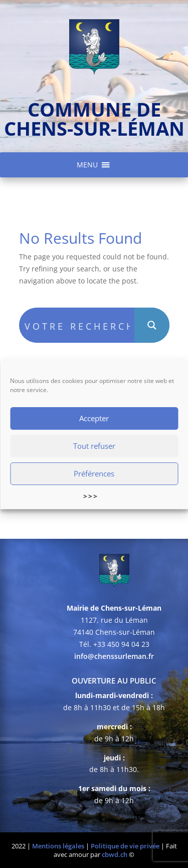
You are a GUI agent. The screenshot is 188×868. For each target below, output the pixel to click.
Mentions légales (58, 846)
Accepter (94, 419)
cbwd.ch (115, 854)
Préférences (94, 474)
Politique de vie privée (125, 846)
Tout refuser (94, 446)
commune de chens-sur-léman (94, 119)
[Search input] (77, 325)
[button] (87, 165)
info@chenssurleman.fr (114, 656)
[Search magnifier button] (152, 325)
